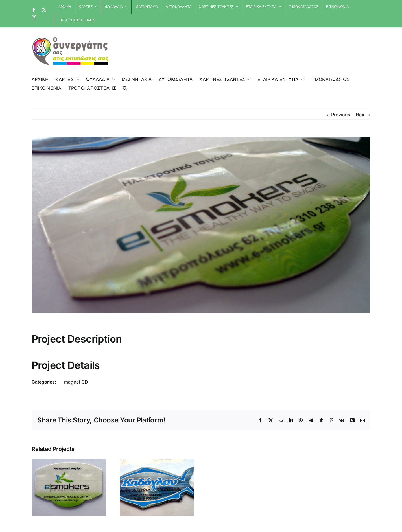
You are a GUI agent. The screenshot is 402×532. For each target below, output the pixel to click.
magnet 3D (76, 382)
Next (361, 115)
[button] (125, 88)
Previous (341, 115)
